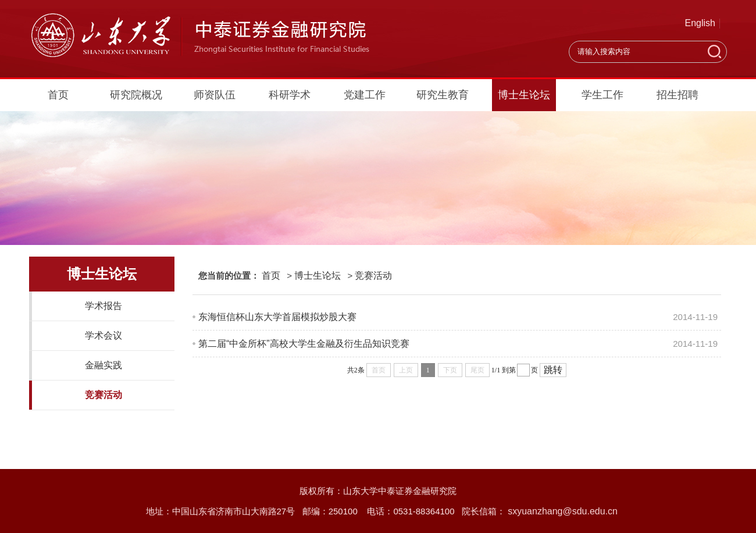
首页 (58, 95)
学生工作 (602, 95)
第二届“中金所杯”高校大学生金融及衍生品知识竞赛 (304, 344)
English (700, 23)
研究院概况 (136, 95)
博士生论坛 (524, 95)
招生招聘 (677, 95)
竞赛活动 (104, 395)
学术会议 (104, 335)
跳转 (553, 370)
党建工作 (365, 95)
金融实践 (104, 365)
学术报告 (104, 306)
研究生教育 (443, 95)
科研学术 (290, 95)
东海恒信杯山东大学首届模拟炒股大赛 (277, 317)
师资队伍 (215, 95)
